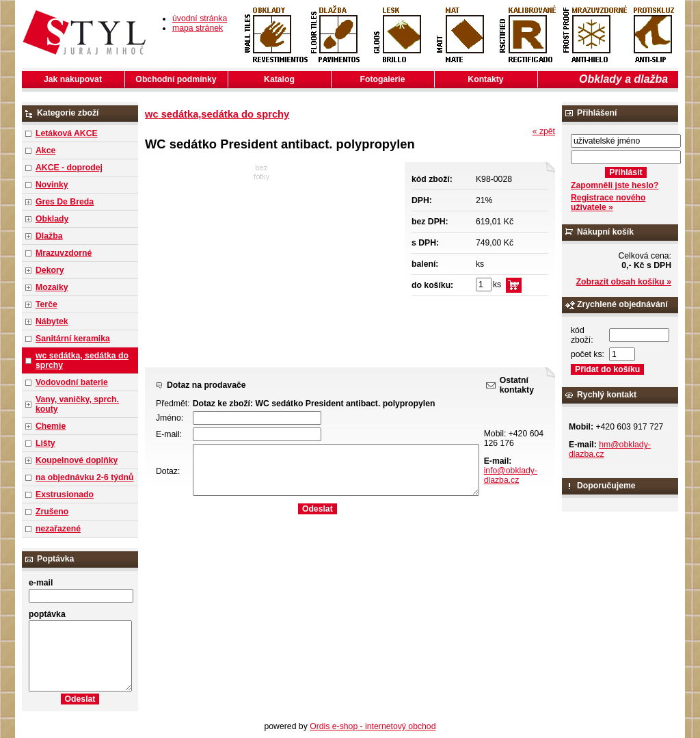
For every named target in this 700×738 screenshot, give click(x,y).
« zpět (544, 131)
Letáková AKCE (67, 133)
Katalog (279, 79)
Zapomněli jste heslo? (615, 185)
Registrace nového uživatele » (608, 202)
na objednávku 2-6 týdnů (84, 477)
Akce (45, 150)
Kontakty (485, 79)
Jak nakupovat (73, 79)
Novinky (52, 185)
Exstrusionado (65, 495)
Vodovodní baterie (72, 382)
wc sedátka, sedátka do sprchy (82, 360)
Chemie (51, 426)
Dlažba (49, 236)
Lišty (45, 443)
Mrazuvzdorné (64, 253)
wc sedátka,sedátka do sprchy (217, 114)
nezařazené (58, 529)
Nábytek (52, 321)
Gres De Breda (65, 202)
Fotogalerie (383, 79)
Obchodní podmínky (176, 79)
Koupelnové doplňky (77, 460)
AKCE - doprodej (69, 168)
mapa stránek (198, 28)
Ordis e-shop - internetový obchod (373, 726)
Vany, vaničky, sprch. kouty (77, 404)
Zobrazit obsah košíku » (624, 282)
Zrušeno (52, 512)
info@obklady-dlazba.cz (511, 475)
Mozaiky (52, 287)
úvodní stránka (200, 18)
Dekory (50, 270)
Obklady (52, 219)
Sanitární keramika (73, 339)
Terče (46, 304)
